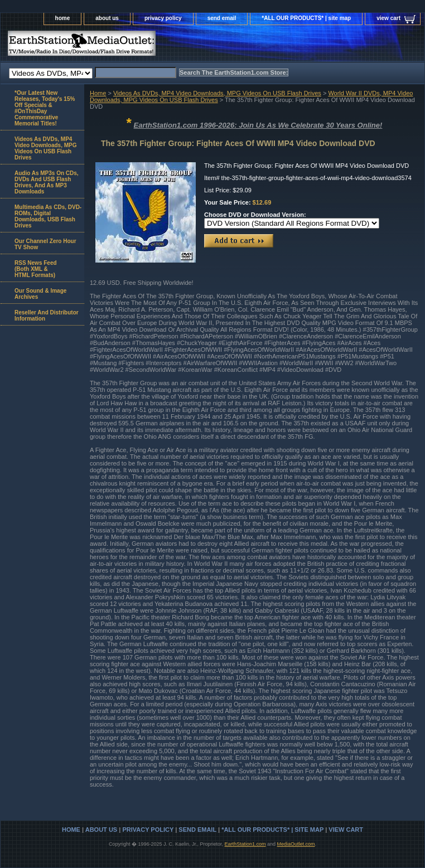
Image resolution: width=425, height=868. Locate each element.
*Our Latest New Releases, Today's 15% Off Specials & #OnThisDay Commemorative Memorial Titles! (45, 108)
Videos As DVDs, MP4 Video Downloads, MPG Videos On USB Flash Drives (217, 93)
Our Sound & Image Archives (40, 294)
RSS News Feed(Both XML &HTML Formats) (36, 269)
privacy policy (163, 18)
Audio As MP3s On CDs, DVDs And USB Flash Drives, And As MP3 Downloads (47, 182)
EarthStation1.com (245, 844)
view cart (388, 18)
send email (222, 18)
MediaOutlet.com (296, 844)
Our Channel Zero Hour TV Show (45, 244)
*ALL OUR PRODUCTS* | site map (306, 18)
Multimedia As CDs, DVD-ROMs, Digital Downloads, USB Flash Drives (48, 216)
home (63, 18)
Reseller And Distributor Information (47, 316)
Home (98, 93)
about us (107, 18)
